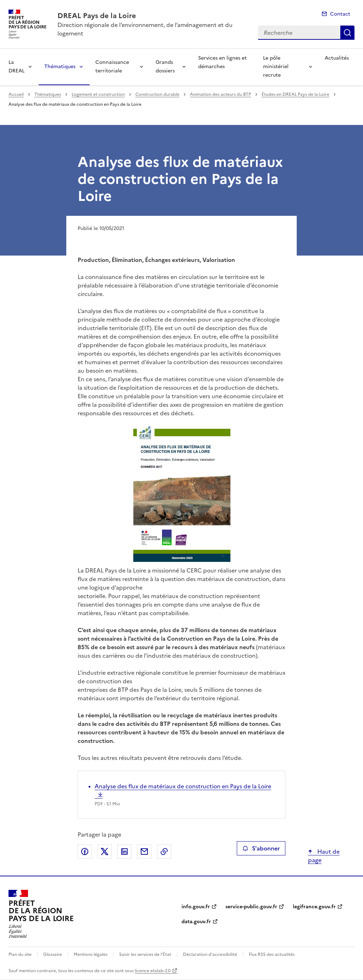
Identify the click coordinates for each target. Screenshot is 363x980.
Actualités (337, 58)
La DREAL (16, 67)
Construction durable (157, 94)
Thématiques (60, 67)
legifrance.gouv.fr (314, 907)
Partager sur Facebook (85, 852)
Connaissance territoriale (112, 67)
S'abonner (261, 848)
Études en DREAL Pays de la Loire (295, 94)
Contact (340, 14)
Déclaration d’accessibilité (210, 954)
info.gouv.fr (196, 907)
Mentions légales (91, 954)
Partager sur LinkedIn (124, 852)
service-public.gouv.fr (251, 907)
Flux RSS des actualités (272, 954)
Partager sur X (105, 852)
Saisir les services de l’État (145, 954)
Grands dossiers (165, 67)
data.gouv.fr (196, 922)
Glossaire (53, 954)
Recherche (347, 33)
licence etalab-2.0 (153, 971)
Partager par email (144, 852)
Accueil (16, 94)
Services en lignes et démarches (222, 62)
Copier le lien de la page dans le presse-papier (164, 852)
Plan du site (20, 954)
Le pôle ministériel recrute (276, 67)
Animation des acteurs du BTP (220, 94)
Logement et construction (98, 94)
